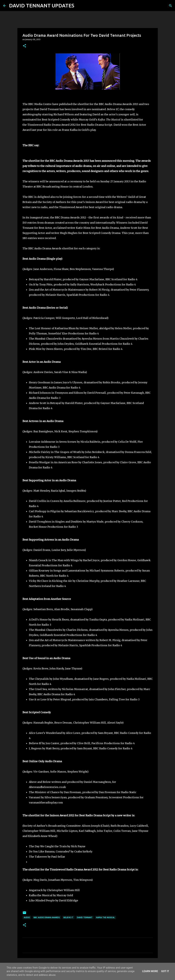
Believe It (68, 917)
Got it (165, 971)
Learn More (150, 971)
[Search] (79, 6)
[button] (24, 46)
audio (27, 917)
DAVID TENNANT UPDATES (42, 5)
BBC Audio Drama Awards (47, 917)
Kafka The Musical (105, 917)
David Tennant (85, 917)
